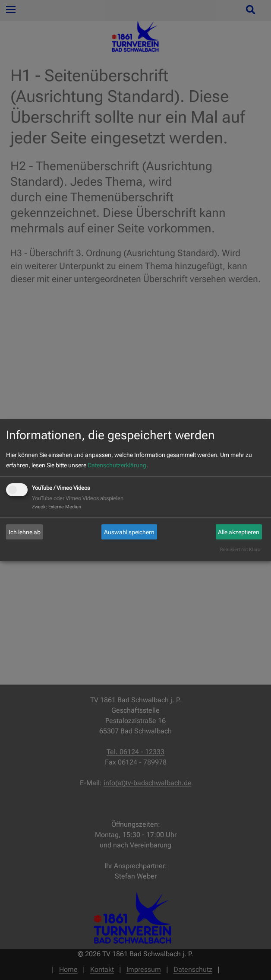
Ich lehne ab (25, 532)
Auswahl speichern (129, 532)
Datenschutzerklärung (117, 465)
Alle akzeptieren (239, 532)
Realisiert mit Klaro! (241, 550)
